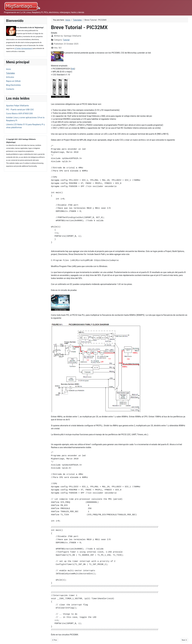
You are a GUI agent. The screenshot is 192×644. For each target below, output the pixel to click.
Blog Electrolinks (13, 85)
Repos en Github (13, 81)
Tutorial (66, 40)
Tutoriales (10, 73)
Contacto (10, 89)
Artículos (10, 77)
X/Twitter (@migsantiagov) (24, 48)
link (73, 69)
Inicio (8, 69)
